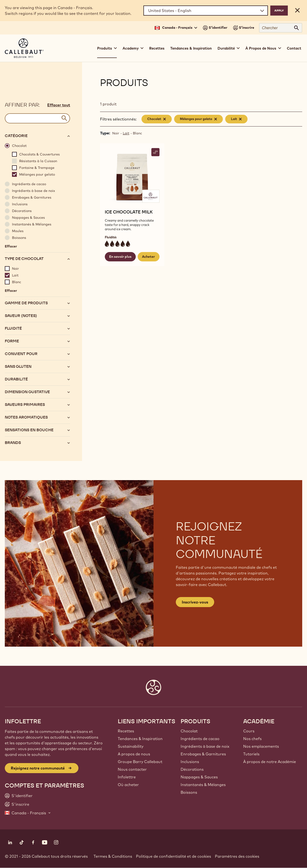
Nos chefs (252, 739)
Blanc (137, 133)
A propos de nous (134, 754)
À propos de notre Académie (270, 762)
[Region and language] (206, 11)
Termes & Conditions (113, 856)
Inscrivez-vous (195, 602)
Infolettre (127, 777)
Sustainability (131, 746)
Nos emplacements (261, 746)
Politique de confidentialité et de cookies (174, 856)
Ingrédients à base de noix (205, 746)
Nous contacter (132, 769)
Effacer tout (59, 105)
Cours (249, 731)
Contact (294, 48)
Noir (116, 133)
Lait (126, 133)
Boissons (189, 792)
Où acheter (128, 785)
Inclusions (190, 762)
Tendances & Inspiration (191, 48)
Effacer (11, 246)
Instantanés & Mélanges (203, 785)
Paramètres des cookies (237, 856)
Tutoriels (251, 754)
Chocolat (189, 731)
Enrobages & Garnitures (203, 754)
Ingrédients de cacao (200, 739)
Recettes (157, 48)
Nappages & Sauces (199, 777)
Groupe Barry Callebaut (140, 762)
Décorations (192, 769)
